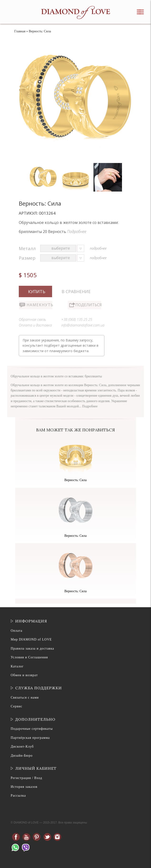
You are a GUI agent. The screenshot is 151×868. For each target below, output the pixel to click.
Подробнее (77, 232)
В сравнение (76, 291)
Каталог (17, 666)
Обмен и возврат (24, 675)
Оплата (17, 631)
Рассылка (18, 796)
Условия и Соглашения (29, 657)
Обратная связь (32, 319)
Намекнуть (39, 305)
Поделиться (88, 305)
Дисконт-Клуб (22, 747)
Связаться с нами (25, 698)
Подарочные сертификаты (32, 729)
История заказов (24, 787)
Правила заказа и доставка (32, 649)
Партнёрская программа (30, 738)
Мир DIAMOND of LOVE (31, 639)
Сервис (17, 706)
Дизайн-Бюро (22, 756)
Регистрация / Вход (26, 778)
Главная (20, 31)
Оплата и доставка (35, 325)
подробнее (98, 248)
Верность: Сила (76, 480)
